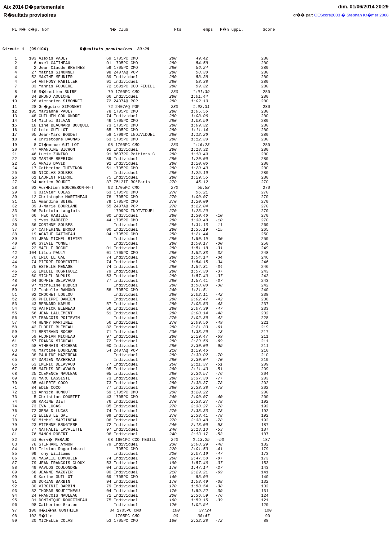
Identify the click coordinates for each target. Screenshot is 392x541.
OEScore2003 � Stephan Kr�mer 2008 (351, 15)
